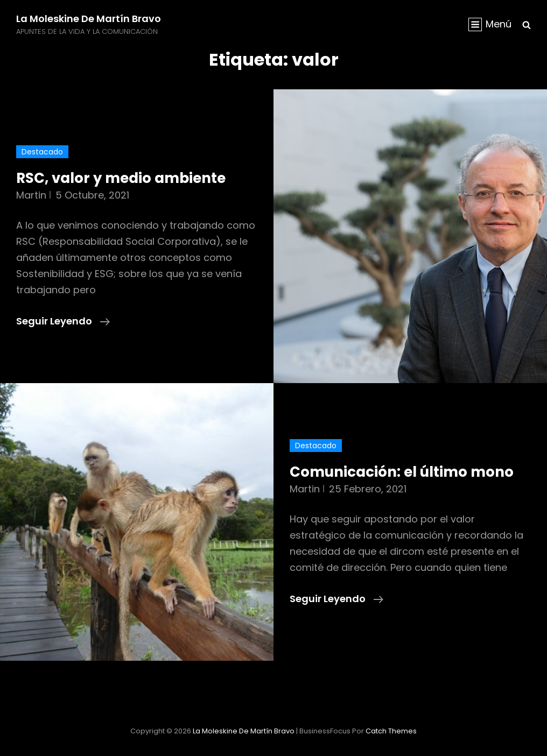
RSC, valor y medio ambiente (121, 178)
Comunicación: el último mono (402, 472)
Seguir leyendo (63, 321)
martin (31, 195)
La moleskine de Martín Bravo (89, 19)
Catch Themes (391, 731)
